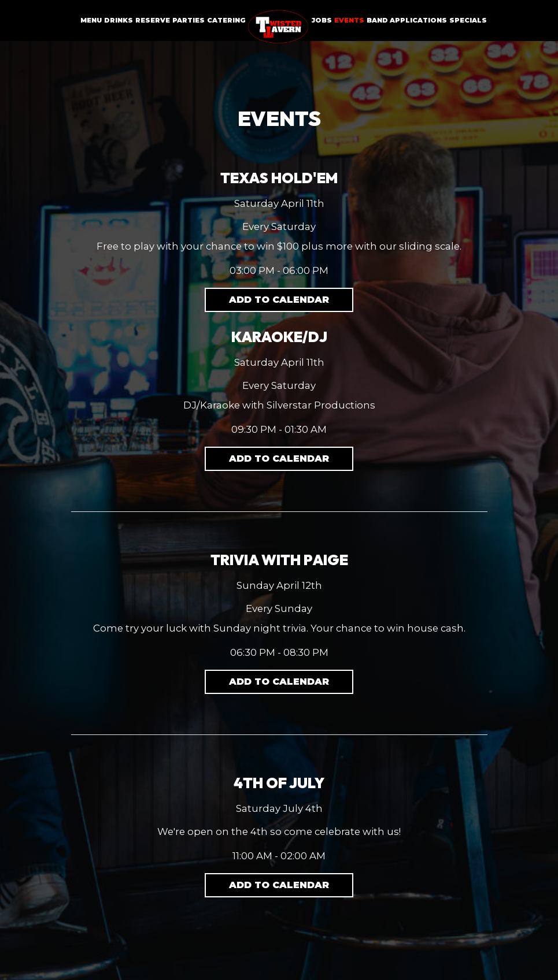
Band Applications (407, 20)
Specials (468, 20)
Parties (189, 20)
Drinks (119, 20)
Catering (226, 20)
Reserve (153, 20)
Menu (91, 20)
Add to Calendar (279, 300)
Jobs (322, 20)
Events (349, 20)
